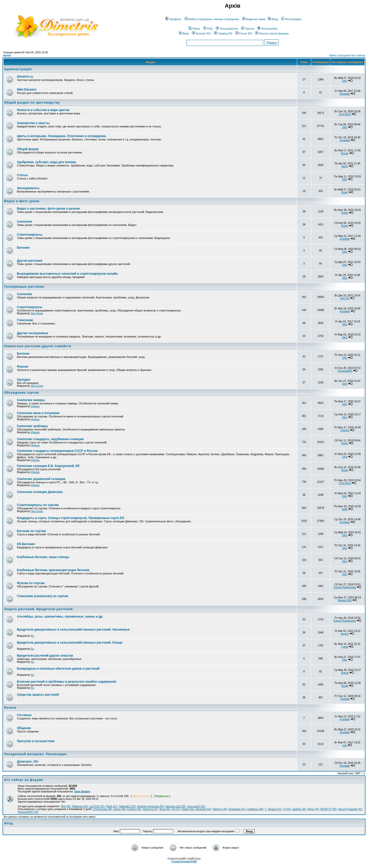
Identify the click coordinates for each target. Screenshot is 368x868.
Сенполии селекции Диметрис (40, 492)
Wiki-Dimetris (27, 90)
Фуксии (22, 367)
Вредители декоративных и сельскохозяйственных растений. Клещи (70, 643)
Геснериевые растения (24, 287)
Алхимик (345, 94)
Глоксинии (25, 320)
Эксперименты (28, 188)
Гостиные (24, 715)
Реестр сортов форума (272, 33)
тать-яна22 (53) (196, 806)
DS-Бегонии (26, 544)
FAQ (208, 29)
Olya (345, 358)
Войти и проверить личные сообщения (212, 19)
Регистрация (291, 19)
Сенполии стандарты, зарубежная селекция (50, 439)
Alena (345, 166)
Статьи (22, 175)
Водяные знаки (254, 19)
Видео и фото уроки (22, 201)
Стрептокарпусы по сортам (38, 505)
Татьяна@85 (345, 371)
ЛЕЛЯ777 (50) (328, 809)
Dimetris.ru (25, 77)
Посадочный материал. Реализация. (36, 754)
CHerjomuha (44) (102, 809)
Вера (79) (313, 809)
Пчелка (345, 430)
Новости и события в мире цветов (43, 110)
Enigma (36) (134, 809)
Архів (7, 55)
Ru (32, 636)
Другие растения (30, 261)
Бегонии (23, 248)
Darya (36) (120, 809)
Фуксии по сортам (31, 583)
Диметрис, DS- (28, 762)
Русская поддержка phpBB (184, 861)
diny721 (345, 298)
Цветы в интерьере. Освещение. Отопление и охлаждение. (62, 136)
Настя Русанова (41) (350, 809)
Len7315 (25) (97, 806)
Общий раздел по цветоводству (32, 103)
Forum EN (244, 33)
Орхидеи (24, 380)
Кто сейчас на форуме (24, 780)
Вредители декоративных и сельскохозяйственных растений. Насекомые (73, 630)
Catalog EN (223, 33)
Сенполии (24, 222)
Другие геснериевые (33, 333)
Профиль (173, 19)
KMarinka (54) (80, 806)
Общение (24, 728)
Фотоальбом (267, 29)
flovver (345, 153)
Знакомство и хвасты (33, 123)
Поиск (194, 29)
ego (345, 745)
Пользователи (227, 29)
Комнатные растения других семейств (38, 346)
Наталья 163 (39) (175, 806)
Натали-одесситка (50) (151, 806)
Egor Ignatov (82, 792)
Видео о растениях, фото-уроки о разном (48, 209)
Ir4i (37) (176, 809)
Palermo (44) (220, 809)
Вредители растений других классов (45, 656)
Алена (345, 673)
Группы (248, 29)
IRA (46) (66, 806)
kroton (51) (188, 809)
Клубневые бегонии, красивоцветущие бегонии (53, 570)
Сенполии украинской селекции (41, 479)
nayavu (345, 634)
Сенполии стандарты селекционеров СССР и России (57, 451)
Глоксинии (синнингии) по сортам (43, 596)
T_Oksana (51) (273, 809)
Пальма (345, 699)
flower (345, 192)
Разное (10, 708)
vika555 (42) (299, 809)
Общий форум (28, 149)
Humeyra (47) (150, 809)
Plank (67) (112, 806)
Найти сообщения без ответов (347, 56)
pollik (345, 509)
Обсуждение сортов (21, 393)
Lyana (345, 647)
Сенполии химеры (31, 400)
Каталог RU (201, 33)
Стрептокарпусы (30, 235)
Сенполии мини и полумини (38, 413)
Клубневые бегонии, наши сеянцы (43, 557)
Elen (345, 81)
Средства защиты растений (38, 695)
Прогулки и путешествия (36, 741)
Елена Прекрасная (345, 587)
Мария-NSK (345, 600)
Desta (345, 686)
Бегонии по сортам (31, 531)
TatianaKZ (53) (127, 806)
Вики (184, 33)
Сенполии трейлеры (32, 426)
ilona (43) (165, 809)
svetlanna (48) (255, 809)
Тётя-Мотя (345, 114)
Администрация (18, 69)
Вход (273, 19)
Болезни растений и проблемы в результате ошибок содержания (67, 682)
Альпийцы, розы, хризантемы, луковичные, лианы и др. (60, 617)
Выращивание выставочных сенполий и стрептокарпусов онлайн (67, 274)
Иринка (35, 406)
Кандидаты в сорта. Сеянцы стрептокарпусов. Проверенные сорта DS (71, 518)
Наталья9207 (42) (28, 812)
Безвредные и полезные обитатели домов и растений (58, 669)
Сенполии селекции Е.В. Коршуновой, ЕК (48, 466)
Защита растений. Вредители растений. (39, 609)
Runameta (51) (237, 809)
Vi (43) (287, 809)
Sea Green (37, 313)
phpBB (182, 859)
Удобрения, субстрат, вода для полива (46, 162)
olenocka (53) (203, 809)
